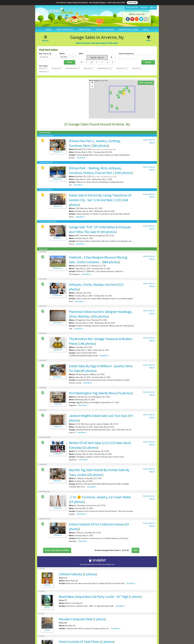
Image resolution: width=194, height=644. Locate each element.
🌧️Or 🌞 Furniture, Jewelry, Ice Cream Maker (100, 497)
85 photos (89, 371)
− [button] (92, 87)
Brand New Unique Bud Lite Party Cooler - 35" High (94, 597)
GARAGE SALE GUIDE (128, 29)
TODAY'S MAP (84, 29)
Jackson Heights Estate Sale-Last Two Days (98, 416)
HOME (49, 29)
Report (152, 143)
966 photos (111, 262)
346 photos (124, 173)
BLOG (146, 29)
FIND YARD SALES (65, 29)
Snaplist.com (110, 564)
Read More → (82, 158)
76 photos (125, 393)
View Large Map (146, 83)
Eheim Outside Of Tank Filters (80, 642)
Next (136, 550)
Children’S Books (71, 574)
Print (149, 39)
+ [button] (92, 83)
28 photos (95, 475)
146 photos (87, 344)
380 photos (100, 146)
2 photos (90, 574)
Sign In (153, 7)
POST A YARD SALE (105, 29)
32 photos (90, 448)
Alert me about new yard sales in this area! (97, 43)
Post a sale (132, 3)
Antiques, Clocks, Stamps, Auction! (93, 284)
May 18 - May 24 (97, 57)
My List (45, 39)
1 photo (135, 597)
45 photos (109, 232)
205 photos (100, 316)
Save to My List (149, 140)
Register (144, 7)
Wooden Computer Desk (76, 619)
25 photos (77, 502)
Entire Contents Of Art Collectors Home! (96, 524)
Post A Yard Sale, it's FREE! (57, 550)
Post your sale (132, 7)
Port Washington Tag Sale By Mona (93, 393)
